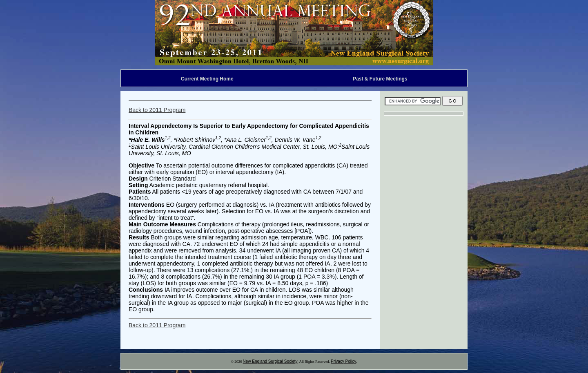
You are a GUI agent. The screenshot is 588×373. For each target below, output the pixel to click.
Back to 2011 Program (157, 110)
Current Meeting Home (207, 79)
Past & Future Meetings (380, 79)
